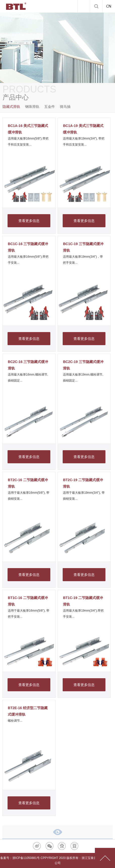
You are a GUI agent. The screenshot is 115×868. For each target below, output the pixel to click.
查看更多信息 (29, 221)
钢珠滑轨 (32, 107)
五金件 (50, 107)
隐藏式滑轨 (11, 107)
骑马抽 (65, 107)
